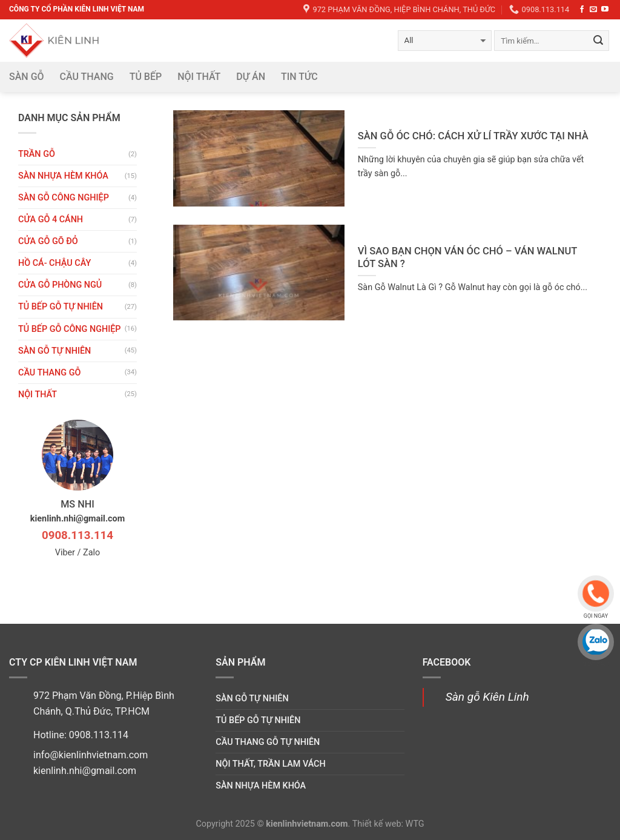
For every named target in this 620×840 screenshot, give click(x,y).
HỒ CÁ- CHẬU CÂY (54, 263)
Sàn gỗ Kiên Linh (487, 697)
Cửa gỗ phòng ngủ (60, 285)
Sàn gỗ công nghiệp (64, 198)
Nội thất (199, 77)
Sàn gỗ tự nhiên (54, 351)
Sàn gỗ (27, 77)
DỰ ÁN (251, 77)
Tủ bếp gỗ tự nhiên (61, 307)
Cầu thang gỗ (49, 373)
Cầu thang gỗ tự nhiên (268, 742)
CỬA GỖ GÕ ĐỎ (48, 241)
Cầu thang (87, 77)
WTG (415, 824)
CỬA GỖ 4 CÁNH (51, 220)
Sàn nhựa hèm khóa (63, 176)
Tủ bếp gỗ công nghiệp (70, 329)
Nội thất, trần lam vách (270, 764)
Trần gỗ (37, 154)
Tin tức (299, 77)
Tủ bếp (146, 77)
